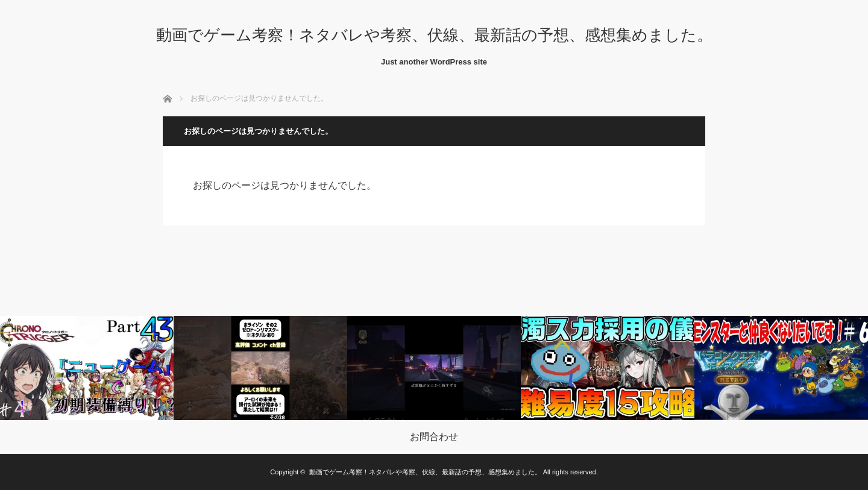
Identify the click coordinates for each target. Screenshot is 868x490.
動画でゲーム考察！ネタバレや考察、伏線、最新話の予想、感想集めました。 (434, 35)
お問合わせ (434, 437)
